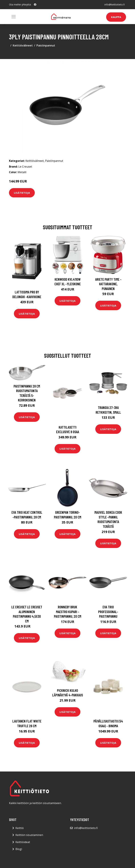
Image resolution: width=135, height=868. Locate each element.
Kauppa (116, 17)
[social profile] (35, 5)
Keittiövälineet (23, 45)
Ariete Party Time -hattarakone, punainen (108, 284)
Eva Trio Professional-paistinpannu (108, 612)
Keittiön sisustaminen (29, 835)
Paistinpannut (46, 45)
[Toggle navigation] (14, 17)
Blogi (19, 849)
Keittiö (20, 828)
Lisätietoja (22, 193)
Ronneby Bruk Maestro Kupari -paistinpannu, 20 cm (68, 612)
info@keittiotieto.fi (115, 4)
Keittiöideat (23, 842)
